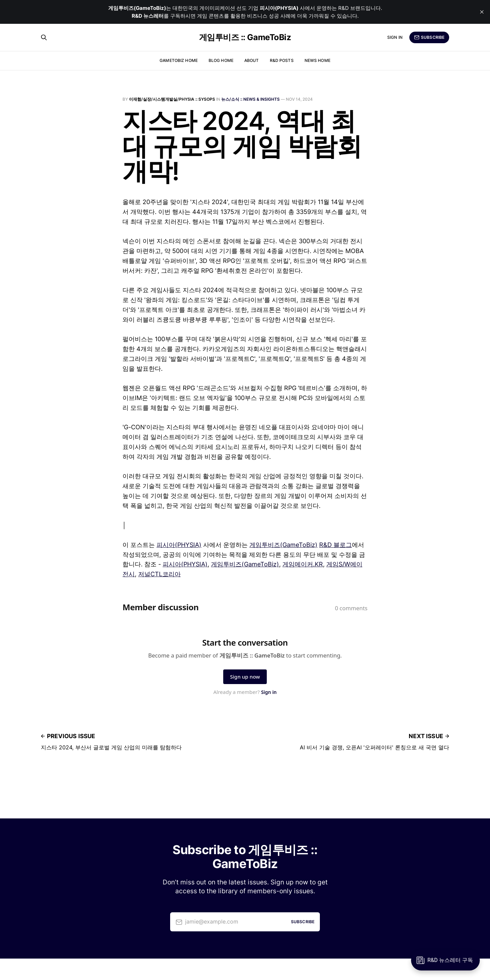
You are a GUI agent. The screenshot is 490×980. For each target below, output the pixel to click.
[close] (482, 12)
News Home (317, 60)
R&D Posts (282, 60)
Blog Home (221, 60)
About (252, 60)
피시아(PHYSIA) (179, 545)
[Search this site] (44, 37)
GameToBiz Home (179, 60)
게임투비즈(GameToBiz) (283, 545)
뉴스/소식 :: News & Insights (250, 99)
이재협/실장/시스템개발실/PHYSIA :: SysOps (172, 99)
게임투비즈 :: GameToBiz (245, 37)
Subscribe (429, 37)
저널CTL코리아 (159, 574)
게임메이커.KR (303, 564)
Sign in (395, 37)
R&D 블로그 (336, 545)
